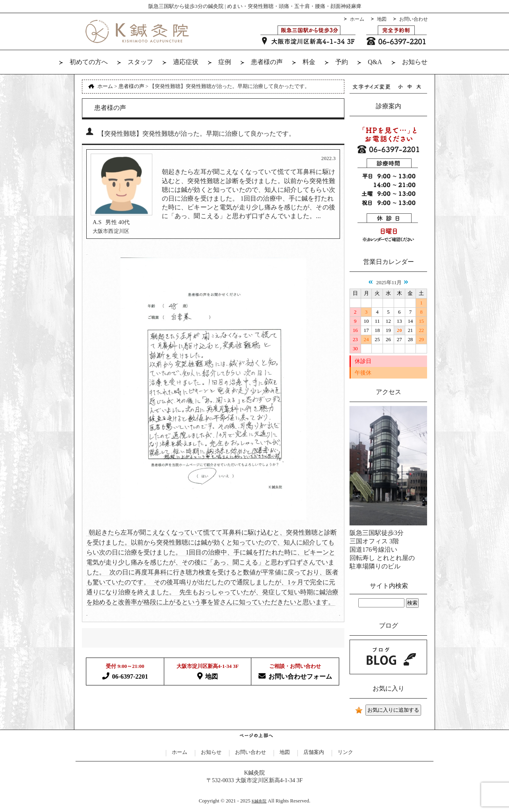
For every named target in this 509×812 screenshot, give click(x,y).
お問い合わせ (414, 19)
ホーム (357, 19)
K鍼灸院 (259, 801)
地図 (382, 19)
